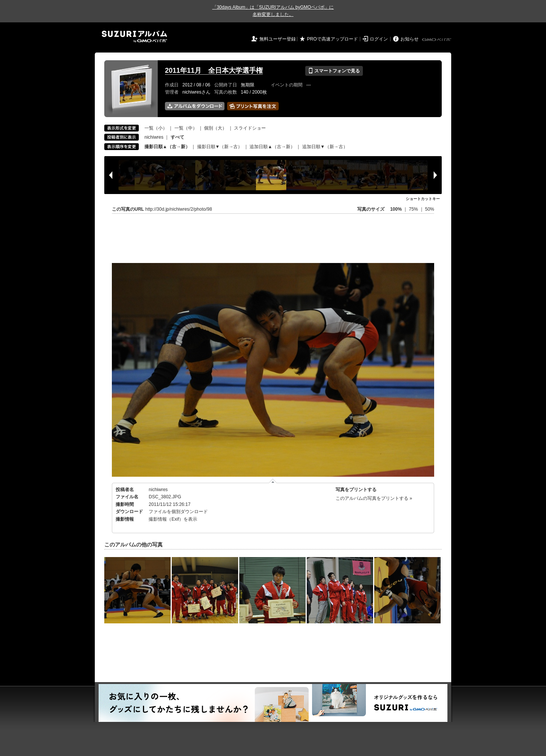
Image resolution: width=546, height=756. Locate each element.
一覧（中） (186, 128)
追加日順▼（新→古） (325, 147)
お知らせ (409, 39)
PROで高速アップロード (333, 39)
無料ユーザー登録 (278, 39)
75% (414, 209)
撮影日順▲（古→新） (167, 147)
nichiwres (154, 137)
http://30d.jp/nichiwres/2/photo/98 (179, 209)
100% (396, 209)
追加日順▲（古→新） (272, 147)
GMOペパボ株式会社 (437, 40)
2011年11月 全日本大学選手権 (214, 70)
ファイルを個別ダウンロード (178, 512)
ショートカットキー (423, 199)
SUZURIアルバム (134, 37)
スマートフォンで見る (334, 71)
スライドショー (250, 128)
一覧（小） (156, 128)
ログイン (379, 39)
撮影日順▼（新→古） (220, 147)
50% (430, 209)
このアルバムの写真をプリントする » (374, 498)
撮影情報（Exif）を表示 (173, 519)
